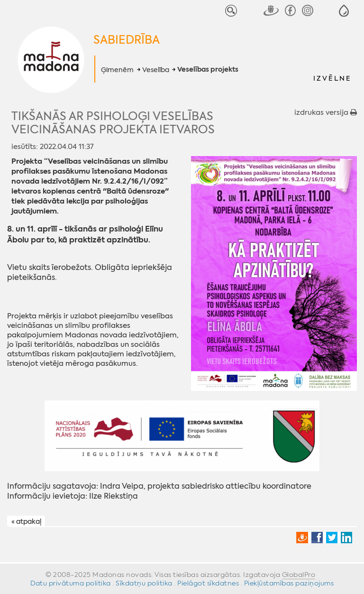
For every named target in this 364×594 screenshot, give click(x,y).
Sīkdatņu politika (144, 583)
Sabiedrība (127, 40)
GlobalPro (299, 575)
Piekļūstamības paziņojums (289, 583)
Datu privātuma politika (71, 583)
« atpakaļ (26, 521)
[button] (344, 11)
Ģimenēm (117, 70)
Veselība (156, 70)
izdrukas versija (326, 112)
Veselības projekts (208, 70)
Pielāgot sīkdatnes (208, 583)
